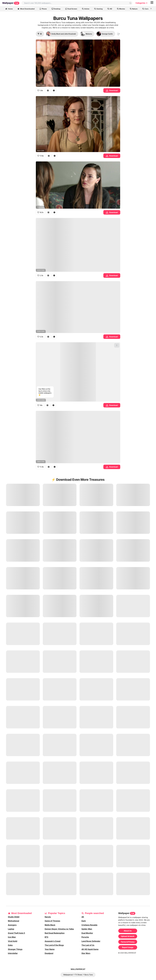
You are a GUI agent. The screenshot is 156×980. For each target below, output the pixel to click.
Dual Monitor (87, 933)
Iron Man (12, 937)
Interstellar (13, 953)
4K (83, 917)
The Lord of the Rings (54, 945)
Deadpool (49, 953)
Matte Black (50, 925)
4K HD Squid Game (90, 949)
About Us (128, 931)
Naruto (48, 917)
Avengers (12, 925)
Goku (10, 945)
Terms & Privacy (128, 942)
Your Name (50, 949)
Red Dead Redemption (55, 933)
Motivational (13, 921)
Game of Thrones (52, 921)
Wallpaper (11, 3)
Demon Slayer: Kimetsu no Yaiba (59, 929)
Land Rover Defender (91, 941)
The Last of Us (88, 945)
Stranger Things (15, 949)
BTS (47, 937)
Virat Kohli (13, 941)
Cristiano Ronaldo (89, 925)
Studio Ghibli (14, 917)
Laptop (11, 929)
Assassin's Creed (53, 941)
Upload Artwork (128, 936)
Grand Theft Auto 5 (16, 933)
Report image (128, 947)
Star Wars (86, 953)
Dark (84, 921)
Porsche (85, 937)
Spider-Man (87, 929)
